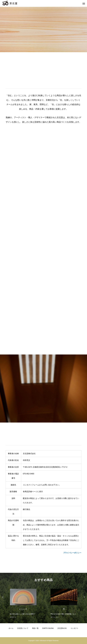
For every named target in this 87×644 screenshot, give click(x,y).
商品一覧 (35, 628)
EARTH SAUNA (48, 628)
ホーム (11, 628)
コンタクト (74, 628)
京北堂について (23, 628)
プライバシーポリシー (72, 553)
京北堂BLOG (62, 628)
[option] (23, 603)
